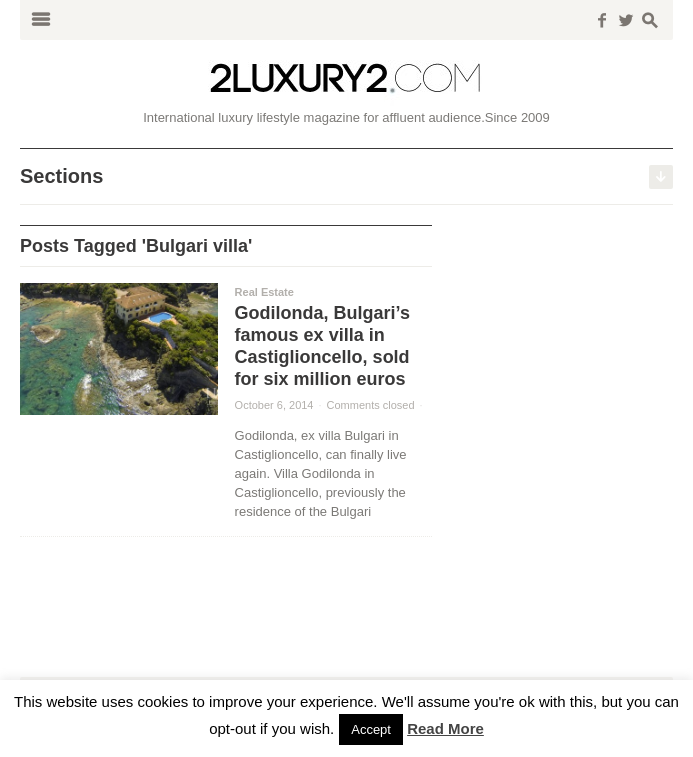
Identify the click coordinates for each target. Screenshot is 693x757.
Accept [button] (371, 729)
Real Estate (264, 292)
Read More (445, 728)
